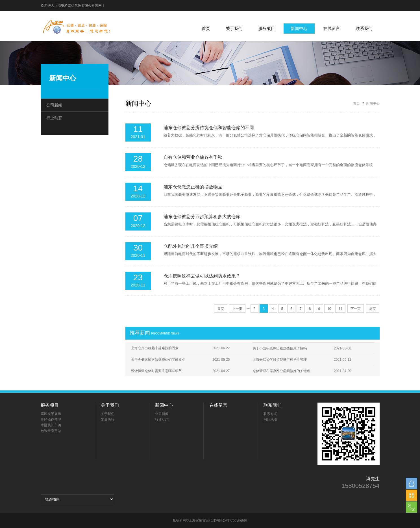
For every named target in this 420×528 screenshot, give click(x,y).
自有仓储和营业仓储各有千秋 (193, 157)
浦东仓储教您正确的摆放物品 (193, 187)
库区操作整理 (51, 420)
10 (329, 309)
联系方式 (270, 414)
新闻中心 (299, 28)
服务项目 (267, 28)
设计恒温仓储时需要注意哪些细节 (156, 371)
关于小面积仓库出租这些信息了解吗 (280, 348)
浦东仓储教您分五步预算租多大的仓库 (202, 217)
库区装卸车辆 (51, 425)
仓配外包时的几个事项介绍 (191, 246)
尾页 (373, 309)
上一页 (237, 309)
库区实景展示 (51, 414)
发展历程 (108, 420)
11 (340, 309)
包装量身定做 (51, 431)
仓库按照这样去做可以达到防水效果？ (202, 276)
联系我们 (364, 28)
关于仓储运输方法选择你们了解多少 (158, 360)
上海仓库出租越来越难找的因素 (155, 348)
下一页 (356, 309)
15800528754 (361, 486)
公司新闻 (54, 105)
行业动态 (54, 118)
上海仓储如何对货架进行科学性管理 (280, 360)
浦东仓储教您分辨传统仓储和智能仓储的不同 (209, 128)
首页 (206, 28)
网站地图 (270, 420)
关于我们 (234, 28)
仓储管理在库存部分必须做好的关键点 (281, 371)
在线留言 (332, 28)
